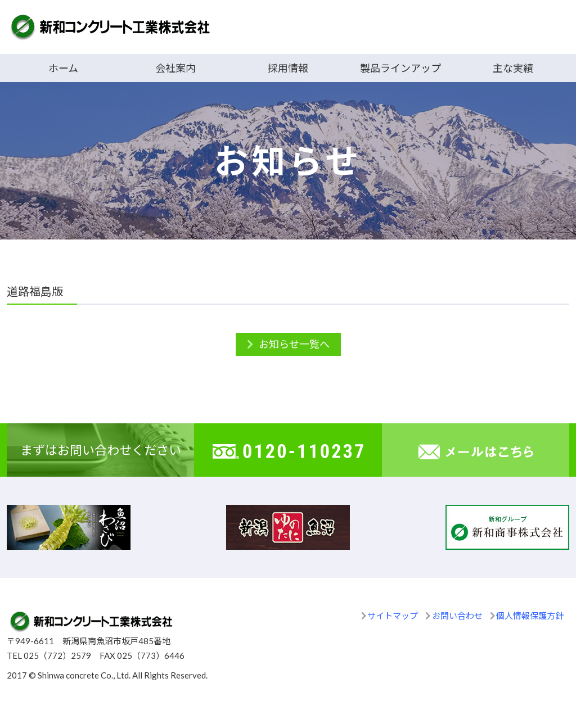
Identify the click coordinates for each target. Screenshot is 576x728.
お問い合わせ (457, 616)
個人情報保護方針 (530, 616)
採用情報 (288, 68)
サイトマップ (393, 616)
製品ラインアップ (400, 68)
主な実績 (513, 68)
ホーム (63, 68)
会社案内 (175, 68)
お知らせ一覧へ (294, 344)
